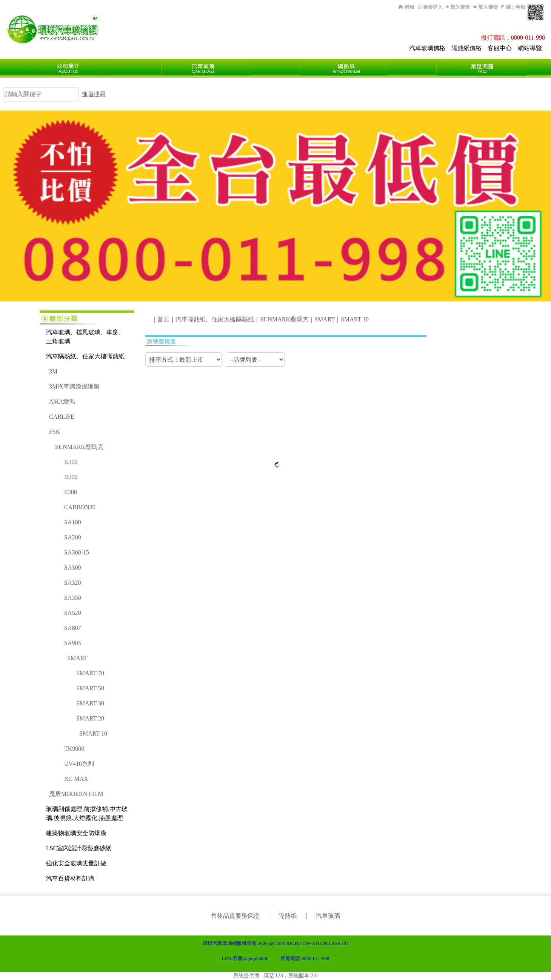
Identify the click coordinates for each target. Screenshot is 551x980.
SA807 (72, 628)
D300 (71, 477)
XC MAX (76, 779)
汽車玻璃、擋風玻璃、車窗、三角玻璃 (85, 337)
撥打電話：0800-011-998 (513, 38)
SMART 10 (93, 733)
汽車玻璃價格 (427, 48)
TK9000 (74, 749)
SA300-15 (77, 552)
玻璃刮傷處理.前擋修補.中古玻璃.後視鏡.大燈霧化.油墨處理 (87, 813)
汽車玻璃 (328, 916)
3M (53, 371)
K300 (71, 462)
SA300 (72, 568)
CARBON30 (80, 507)
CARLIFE (62, 417)
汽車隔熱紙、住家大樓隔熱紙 (85, 356)
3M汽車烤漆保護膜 (74, 386)
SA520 (72, 613)
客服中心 (500, 48)
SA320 (72, 583)
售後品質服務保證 (235, 916)
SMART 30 (90, 703)
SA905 (72, 643)
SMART (77, 658)
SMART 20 (90, 718)
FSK (55, 432)
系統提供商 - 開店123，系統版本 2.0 (275, 975)
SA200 (72, 537)
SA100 (72, 522)
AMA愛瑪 (62, 402)
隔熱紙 (288, 916)
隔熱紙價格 (466, 48)
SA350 (72, 598)
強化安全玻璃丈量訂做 (76, 863)
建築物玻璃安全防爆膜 (76, 833)
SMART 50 (90, 688)
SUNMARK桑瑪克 (79, 447)
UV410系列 (79, 764)
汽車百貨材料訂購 (70, 878)
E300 (71, 492)
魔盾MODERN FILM (76, 794)
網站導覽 (530, 48)
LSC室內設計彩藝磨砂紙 (79, 848)
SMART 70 (90, 673)
